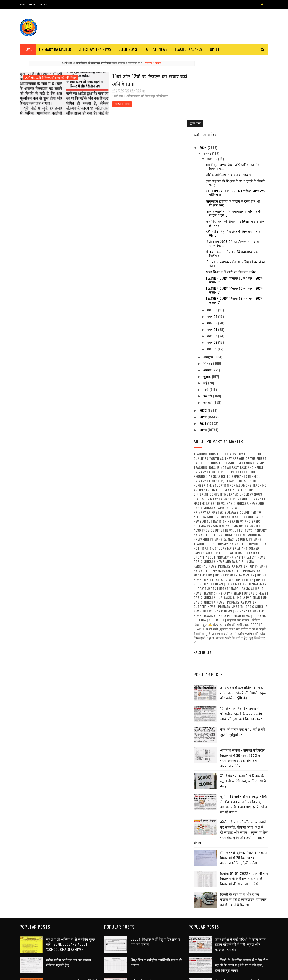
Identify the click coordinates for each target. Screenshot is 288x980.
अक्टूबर (209, 284)
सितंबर (208, 290)
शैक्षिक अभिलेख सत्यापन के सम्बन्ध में (230, 101)
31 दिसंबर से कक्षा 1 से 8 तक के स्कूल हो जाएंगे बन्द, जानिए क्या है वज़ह (243, 707)
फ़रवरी (208, 323)
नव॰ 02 (213, 269)
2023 (204, 337)
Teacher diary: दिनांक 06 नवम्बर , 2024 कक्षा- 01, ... (234, 207)
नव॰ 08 (213, 237)
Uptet (215, 49)
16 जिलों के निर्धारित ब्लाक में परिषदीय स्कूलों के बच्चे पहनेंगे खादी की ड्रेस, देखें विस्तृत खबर (241, 640)
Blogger (75, 974)
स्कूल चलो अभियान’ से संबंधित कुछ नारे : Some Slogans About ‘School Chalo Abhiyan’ (71, 870)
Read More (96, 104)
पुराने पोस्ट (177, 123)
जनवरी (208, 329)
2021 (203, 350)
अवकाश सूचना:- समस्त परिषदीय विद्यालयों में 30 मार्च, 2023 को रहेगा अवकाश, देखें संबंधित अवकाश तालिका (243, 685)
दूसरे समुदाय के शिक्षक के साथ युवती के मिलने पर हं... (235, 110)
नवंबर (208, 80)
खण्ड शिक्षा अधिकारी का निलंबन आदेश (231, 199)
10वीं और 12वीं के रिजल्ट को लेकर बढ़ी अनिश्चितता (51, 78)
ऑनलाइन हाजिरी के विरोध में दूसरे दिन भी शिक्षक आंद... (233, 130)
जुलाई (208, 303)
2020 (204, 357)
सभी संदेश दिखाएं (144, 63)
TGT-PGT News (156, 49)
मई (206, 310)
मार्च (206, 316)
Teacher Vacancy (189, 49)
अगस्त (208, 297)
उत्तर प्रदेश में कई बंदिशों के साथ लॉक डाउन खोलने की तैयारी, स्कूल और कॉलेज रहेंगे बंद (243, 619)
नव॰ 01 (212, 276)
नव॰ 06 (213, 243)
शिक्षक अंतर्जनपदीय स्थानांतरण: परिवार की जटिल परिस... (234, 140)
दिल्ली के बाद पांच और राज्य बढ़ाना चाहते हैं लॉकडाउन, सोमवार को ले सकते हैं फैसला (243, 826)
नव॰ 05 (213, 250)
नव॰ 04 (213, 256)
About (32, 4)
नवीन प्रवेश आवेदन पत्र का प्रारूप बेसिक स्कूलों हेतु (69, 888)
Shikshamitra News (95, 49)
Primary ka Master (55, 49)
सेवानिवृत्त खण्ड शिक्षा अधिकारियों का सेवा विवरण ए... (233, 93)
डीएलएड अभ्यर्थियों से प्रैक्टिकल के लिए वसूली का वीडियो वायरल (154, 951)
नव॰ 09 (213, 86)
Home (22, 4)
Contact (43, 4)
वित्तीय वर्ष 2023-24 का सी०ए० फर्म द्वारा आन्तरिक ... (232, 170)
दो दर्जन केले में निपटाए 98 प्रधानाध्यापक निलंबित (232, 180)
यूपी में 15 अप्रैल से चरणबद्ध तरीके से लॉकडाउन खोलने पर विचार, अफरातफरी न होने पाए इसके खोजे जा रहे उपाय (244, 731)
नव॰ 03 (213, 263)
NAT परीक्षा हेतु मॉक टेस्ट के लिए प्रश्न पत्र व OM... (233, 160)
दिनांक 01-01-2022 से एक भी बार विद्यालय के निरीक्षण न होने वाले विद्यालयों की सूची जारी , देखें (244, 805)
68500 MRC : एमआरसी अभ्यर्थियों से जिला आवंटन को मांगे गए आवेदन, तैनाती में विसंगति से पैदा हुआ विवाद (72, 912)
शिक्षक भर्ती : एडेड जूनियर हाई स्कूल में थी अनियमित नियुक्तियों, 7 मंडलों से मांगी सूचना (72, 953)
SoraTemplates (41, 974)
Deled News (128, 49)
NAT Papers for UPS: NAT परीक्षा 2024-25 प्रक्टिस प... (235, 120)
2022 (204, 344)
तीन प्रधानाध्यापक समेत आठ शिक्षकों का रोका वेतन (235, 190)
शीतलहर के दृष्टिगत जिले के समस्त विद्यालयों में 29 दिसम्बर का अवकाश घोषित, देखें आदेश (244, 784)
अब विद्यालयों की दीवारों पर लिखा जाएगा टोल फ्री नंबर (235, 150)
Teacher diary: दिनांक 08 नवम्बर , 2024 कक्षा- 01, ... (234, 217)
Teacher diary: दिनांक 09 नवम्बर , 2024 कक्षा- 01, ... (234, 227)
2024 (204, 74)
